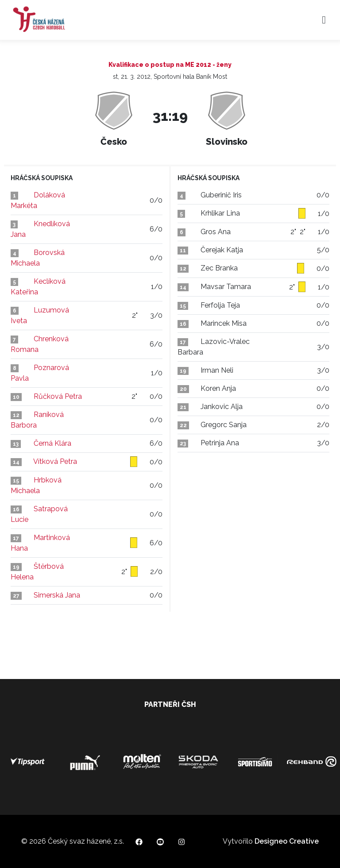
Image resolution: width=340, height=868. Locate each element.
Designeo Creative (287, 841)
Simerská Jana (57, 595)
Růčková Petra (58, 396)
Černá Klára (52, 443)
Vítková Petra (55, 461)
